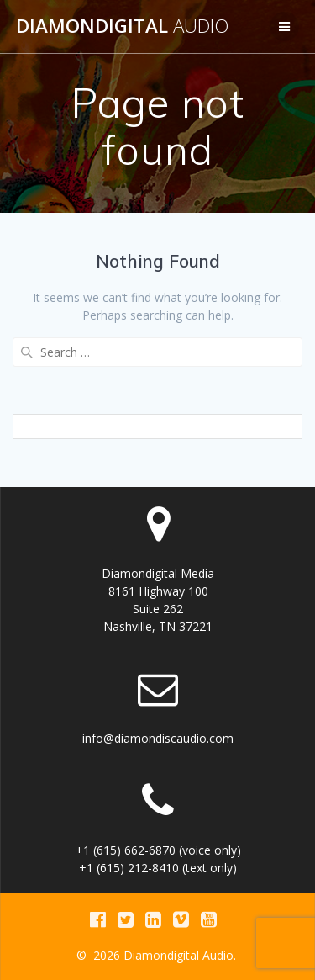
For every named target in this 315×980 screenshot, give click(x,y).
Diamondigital (122, 26)
